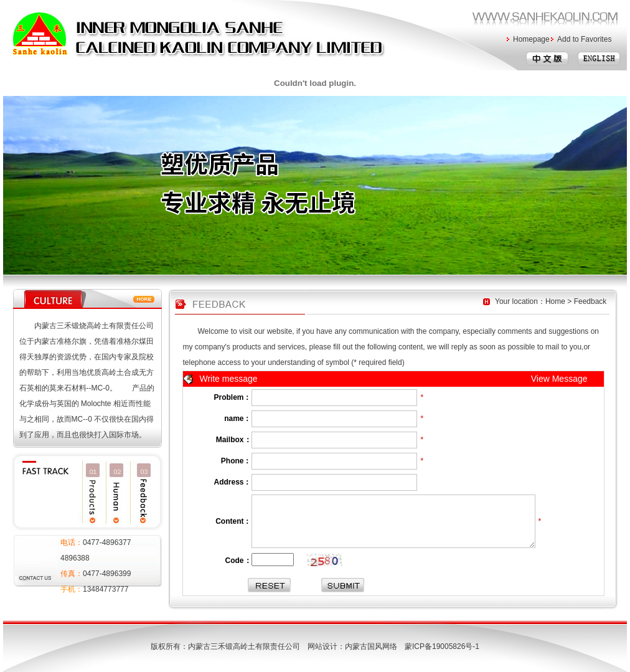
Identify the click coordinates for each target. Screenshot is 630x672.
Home (555, 301)
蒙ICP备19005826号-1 (446, 646)
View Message (559, 379)
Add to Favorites (584, 39)
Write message (229, 379)
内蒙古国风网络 (371, 646)
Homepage (531, 39)
